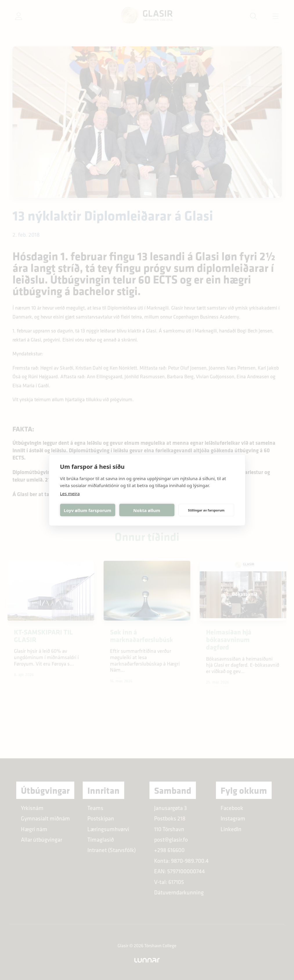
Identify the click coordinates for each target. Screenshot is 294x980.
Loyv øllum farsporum (88, 510)
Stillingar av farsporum (206, 510)
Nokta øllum (147, 510)
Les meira (70, 493)
